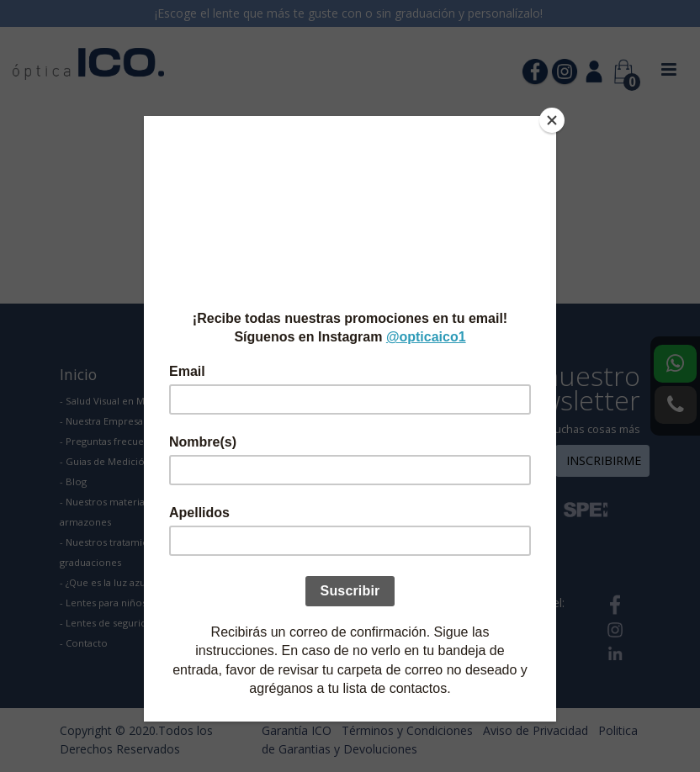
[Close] (552, 120)
